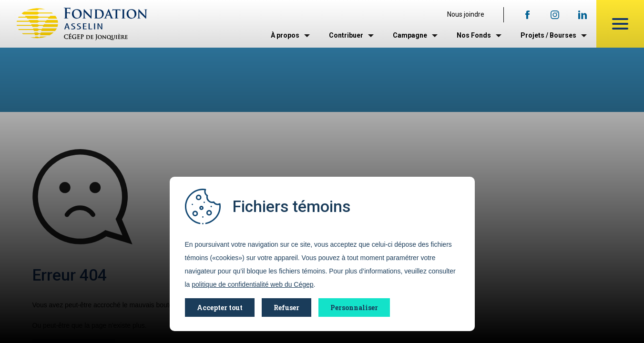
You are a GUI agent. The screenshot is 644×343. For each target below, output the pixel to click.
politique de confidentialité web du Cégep (252, 284)
